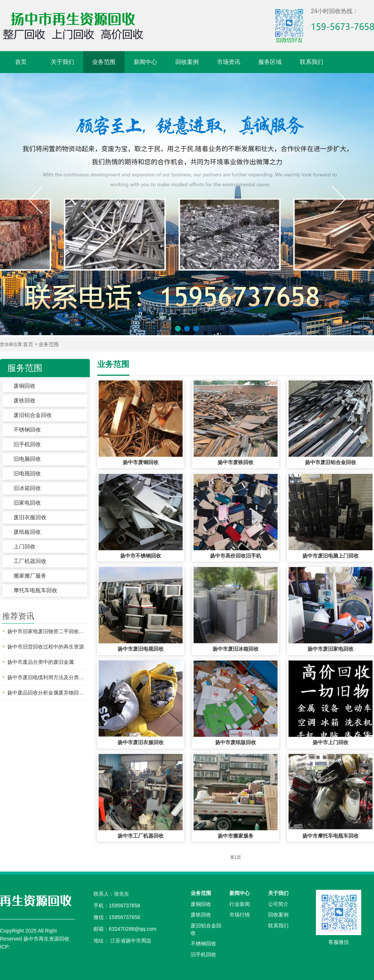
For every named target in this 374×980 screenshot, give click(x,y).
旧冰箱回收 (27, 488)
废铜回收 (24, 386)
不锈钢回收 (27, 430)
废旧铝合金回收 (33, 415)
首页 (21, 62)
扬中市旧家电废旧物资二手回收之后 (47, 631)
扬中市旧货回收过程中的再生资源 (46, 647)
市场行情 (240, 915)
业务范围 (104, 62)
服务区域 (270, 62)
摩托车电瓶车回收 (35, 590)
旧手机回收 (27, 444)
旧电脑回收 (27, 459)
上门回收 (24, 546)
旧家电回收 (27, 503)
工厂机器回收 (30, 561)
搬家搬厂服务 (30, 576)
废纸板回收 (27, 532)
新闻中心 (145, 62)
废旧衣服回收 (30, 517)
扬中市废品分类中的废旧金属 (41, 662)
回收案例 (187, 62)
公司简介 (278, 904)
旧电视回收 (27, 473)
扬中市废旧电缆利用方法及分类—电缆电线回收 (47, 677)
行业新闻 (240, 904)
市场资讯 (229, 62)
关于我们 (62, 62)
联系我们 (312, 62)
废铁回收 (24, 400)
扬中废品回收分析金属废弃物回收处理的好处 (47, 693)
